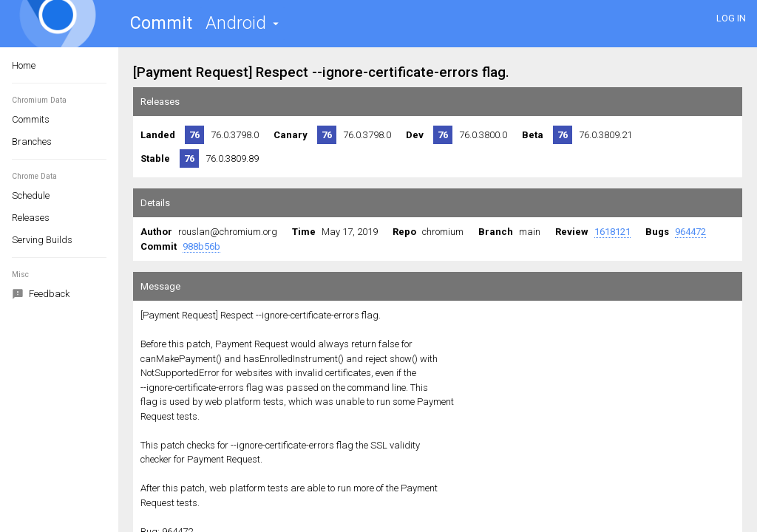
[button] (242, 23)
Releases (31, 218)
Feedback (41, 295)
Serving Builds (42, 240)
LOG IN (731, 18)
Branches (32, 141)
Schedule (31, 195)
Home (24, 65)
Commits (31, 119)
